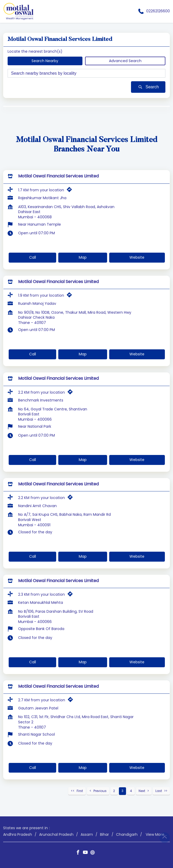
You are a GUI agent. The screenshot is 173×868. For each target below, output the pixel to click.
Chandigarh (127, 834)
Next (142, 791)
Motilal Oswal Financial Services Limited (58, 176)
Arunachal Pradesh (56, 834)
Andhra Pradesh (18, 834)
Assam (87, 834)
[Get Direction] (71, 191)
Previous (100, 791)
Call (33, 257)
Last (159, 791)
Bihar (104, 834)
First (80, 791)
